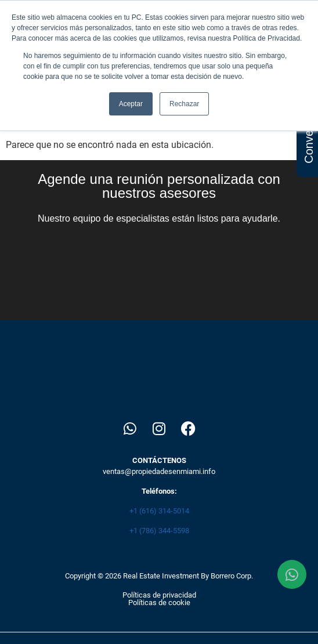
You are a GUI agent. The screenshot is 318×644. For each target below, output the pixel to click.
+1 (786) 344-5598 (159, 531)
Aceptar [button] (131, 104)
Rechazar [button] (184, 104)
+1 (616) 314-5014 (159, 511)
